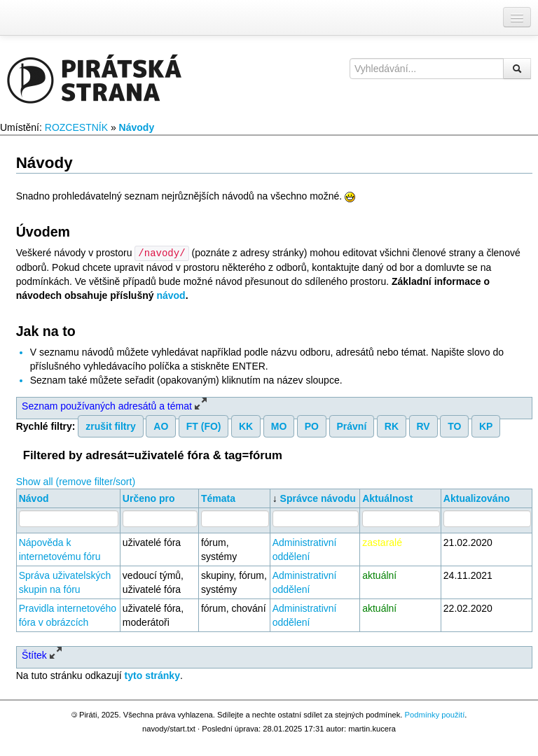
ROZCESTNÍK (76, 127)
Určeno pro (149, 498)
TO (454, 426)
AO (161, 426)
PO (312, 426)
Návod (34, 498)
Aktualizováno (477, 498)
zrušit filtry (111, 426)
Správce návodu (318, 498)
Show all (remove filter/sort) (76, 481)
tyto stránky (152, 675)
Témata (218, 498)
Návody (137, 127)
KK (246, 426)
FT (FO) (204, 426)
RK (392, 426)
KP (486, 426)
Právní (351, 426)
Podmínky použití (434, 714)
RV (423, 426)
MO (279, 426)
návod (171, 295)
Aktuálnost (387, 498)
